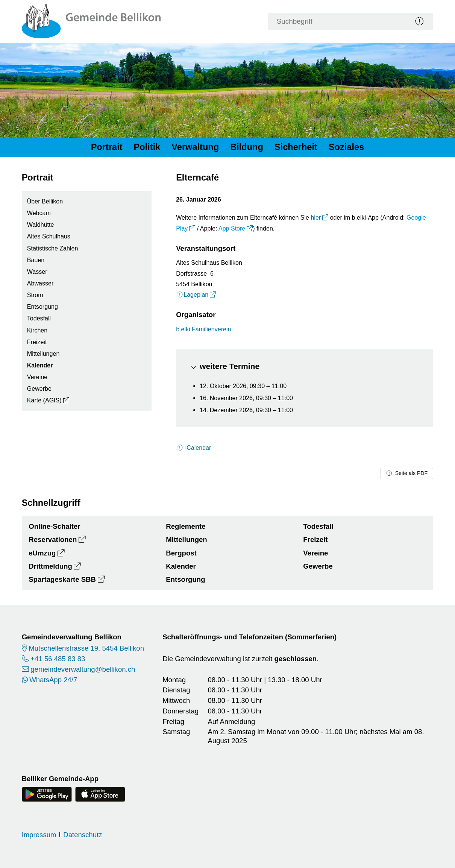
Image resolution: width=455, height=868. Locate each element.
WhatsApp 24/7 (53, 680)
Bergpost (181, 553)
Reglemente (186, 526)
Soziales (346, 147)
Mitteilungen (43, 354)
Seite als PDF (407, 473)
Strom (35, 295)
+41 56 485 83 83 (58, 659)
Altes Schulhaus (49, 236)
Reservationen (53, 539)
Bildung (247, 147)
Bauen (36, 260)
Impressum (39, 835)
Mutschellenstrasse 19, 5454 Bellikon (86, 648)
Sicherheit (296, 147)
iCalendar (193, 448)
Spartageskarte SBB (62, 579)
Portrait (107, 147)
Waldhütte (41, 225)
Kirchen (37, 330)
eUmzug (42, 553)
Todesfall (39, 318)
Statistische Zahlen (53, 248)
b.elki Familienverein (203, 329)
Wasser (37, 272)
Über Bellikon (45, 201)
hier (316, 217)
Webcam (39, 213)
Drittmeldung (50, 566)
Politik (147, 147)
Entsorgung (42, 307)
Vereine (37, 377)
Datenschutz (83, 835)
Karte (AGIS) (44, 400)
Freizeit (37, 342)
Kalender (40, 365)
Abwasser (40, 283)
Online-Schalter (54, 526)
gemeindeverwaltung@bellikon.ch (83, 669)
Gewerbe (39, 388)
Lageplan (192, 294)
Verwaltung (195, 147)
